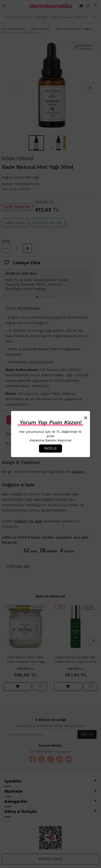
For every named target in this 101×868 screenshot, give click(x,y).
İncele (50, 448)
